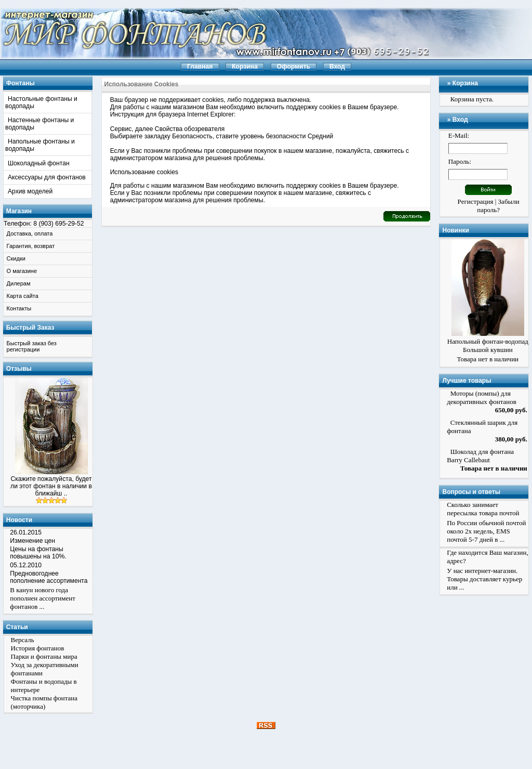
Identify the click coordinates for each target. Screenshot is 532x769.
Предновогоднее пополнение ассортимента (49, 577)
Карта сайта (23, 296)
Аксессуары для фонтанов (47, 177)
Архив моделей (30, 191)
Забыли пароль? (498, 206)
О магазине (22, 271)
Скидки (16, 258)
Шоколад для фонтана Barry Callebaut (480, 456)
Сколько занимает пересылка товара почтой (483, 509)
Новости (19, 520)
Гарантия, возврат (31, 246)
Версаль (23, 640)
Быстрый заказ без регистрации (32, 346)
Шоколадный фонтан (39, 163)
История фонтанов (38, 648)
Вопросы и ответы (471, 492)
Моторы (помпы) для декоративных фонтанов (482, 397)
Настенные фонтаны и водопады (39, 124)
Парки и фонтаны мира (44, 656)
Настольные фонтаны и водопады (41, 102)
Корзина (465, 83)
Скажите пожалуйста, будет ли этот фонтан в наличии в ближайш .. (51, 486)
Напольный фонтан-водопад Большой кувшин (488, 346)
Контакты (19, 308)
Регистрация (476, 201)
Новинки (455, 230)
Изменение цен (32, 541)
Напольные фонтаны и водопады (40, 145)
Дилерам (19, 283)
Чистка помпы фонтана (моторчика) (44, 702)
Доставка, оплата (30, 233)
